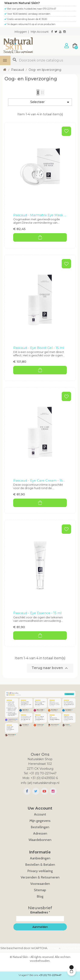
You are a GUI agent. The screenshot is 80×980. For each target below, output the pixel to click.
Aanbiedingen (40, 858)
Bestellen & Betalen (40, 865)
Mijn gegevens (40, 821)
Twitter (36, 791)
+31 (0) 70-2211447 (50, 975)
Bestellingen (40, 827)
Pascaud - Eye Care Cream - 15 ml (38, 481)
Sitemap (40, 890)
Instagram (53, 791)
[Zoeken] (45, 60)
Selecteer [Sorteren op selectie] (50, 102)
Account (40, 814)
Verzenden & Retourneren (40, 877)
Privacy (53, 948)
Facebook (27, 791)
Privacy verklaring (40, 871)
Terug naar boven (50, 668)
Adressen (40, 833)
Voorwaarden (40, 884)
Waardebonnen (40, 840)
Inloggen (21, 32)
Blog (40, 896)
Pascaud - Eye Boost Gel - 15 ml (39, 348)
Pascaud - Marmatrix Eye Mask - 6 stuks (39, 215)
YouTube (44, 791)
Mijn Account (40, 32)
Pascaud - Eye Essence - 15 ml (37, 613)
